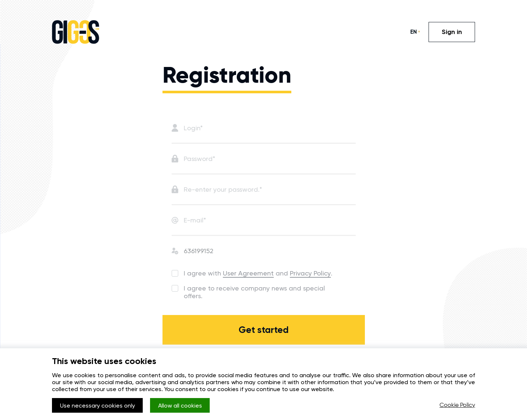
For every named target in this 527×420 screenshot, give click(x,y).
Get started (264, 330)
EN (414, 32)
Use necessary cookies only (98, 406)
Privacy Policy (310, 273)
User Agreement (248, 273)
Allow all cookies (180, 406)
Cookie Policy (457, 405)
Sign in (452, 32)
